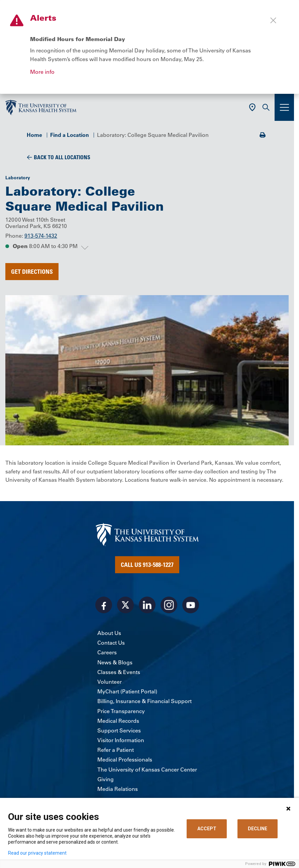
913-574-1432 (41, 236)
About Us (109, 633)
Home (34, 135)
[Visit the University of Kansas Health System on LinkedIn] (147, 605)
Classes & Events (119, 672)
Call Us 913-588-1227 (147, 565)
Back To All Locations (62, 157)
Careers (107, 652)
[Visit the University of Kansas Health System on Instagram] (169, 605)
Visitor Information (121, 740)
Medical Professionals (125, 759)
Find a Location (70, 135)
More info (42, 72)
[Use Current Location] (252, 107)
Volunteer (110, 682)
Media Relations (118, 789)
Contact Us (111, 643)
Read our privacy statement (37, 853)
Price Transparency (121, 711)
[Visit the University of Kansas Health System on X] (125, 605)
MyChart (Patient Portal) (127, 691)
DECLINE (258, 829)
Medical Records (118, 721)
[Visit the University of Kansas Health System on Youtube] (191, 605)
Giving (106, 779)
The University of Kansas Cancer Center (147, 770)
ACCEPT (207, 829)
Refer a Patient (116, 750)
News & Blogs (115, 662)
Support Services (119, 730)
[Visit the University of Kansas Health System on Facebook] (104, 605)
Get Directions (32, 271)
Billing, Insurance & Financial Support (144, 701)
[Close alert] (273, 20)
